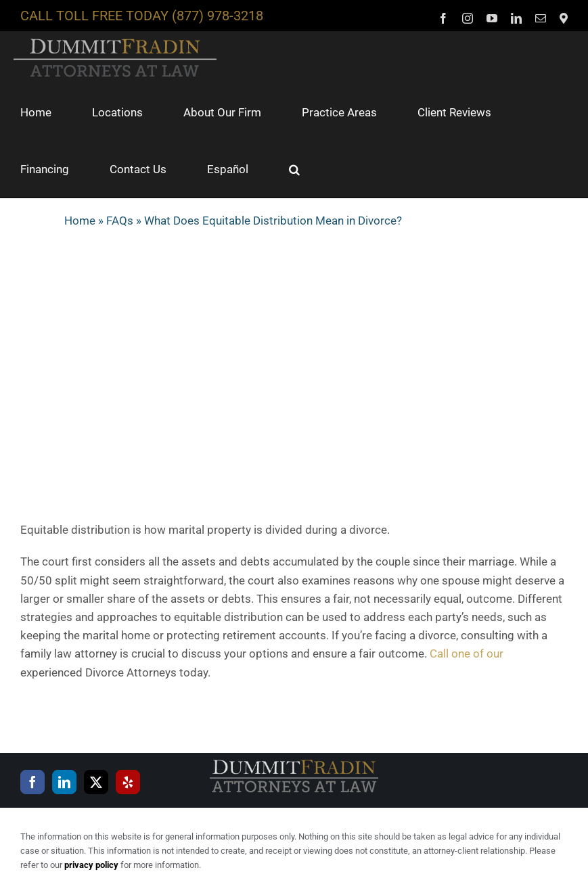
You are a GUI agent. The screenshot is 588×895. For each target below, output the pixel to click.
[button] (294, 169)
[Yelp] (128, 782)
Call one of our (467, 653)
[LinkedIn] (64, 782)
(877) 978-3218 (218, 16)
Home (80, 221)
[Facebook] (32, 782)
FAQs (120, 221)
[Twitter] (96, 782)
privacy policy (91, 865)
